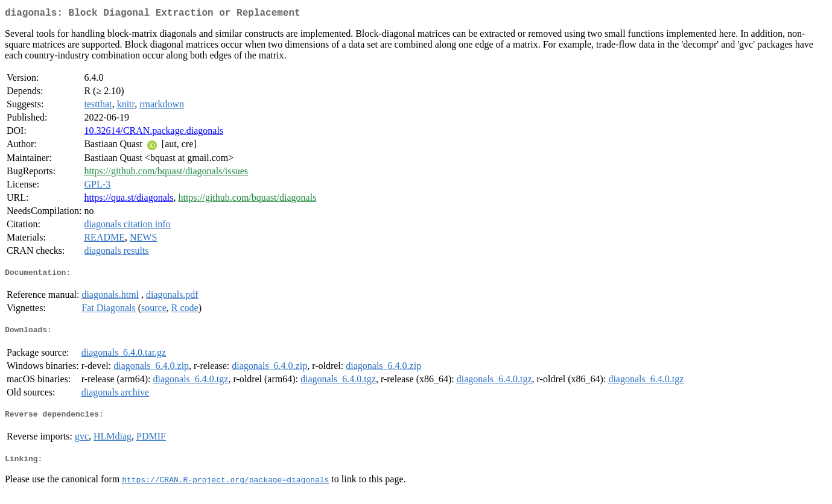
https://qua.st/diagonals (129, 200)
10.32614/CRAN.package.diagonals (154, 133)
